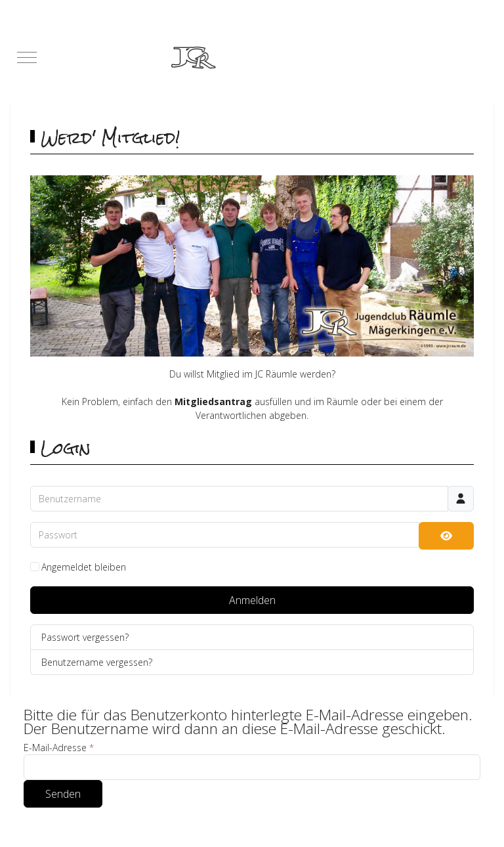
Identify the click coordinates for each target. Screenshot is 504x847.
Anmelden (252, 600)
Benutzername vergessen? (97, 662)
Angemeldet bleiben (84, 567)
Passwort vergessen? (85, 637)
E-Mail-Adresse (59, 748)
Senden (63, 794)
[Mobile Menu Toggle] (27, 58)
